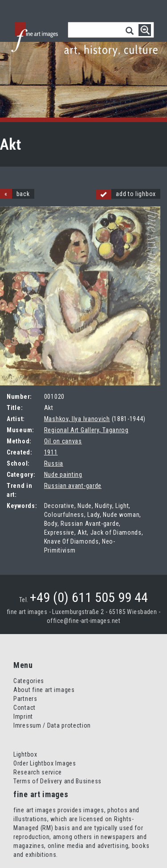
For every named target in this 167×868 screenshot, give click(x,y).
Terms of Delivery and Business (57, 781)
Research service (38, 772)
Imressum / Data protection (52, 725)
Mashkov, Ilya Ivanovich (77, 419)
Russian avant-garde (73, 486)
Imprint (23, 717)
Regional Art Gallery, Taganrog (86, 430)
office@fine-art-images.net (83, 621)
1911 (51, 452)
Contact (24, 708)
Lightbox (25, 754)
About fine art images (44, 690)
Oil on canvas (63, 441)
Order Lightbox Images (45, 763)
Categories (29, 681)
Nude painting (63, 475)
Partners (25, 699)
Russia (54, 463)
